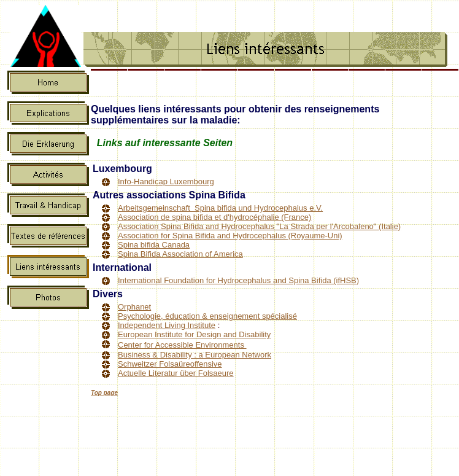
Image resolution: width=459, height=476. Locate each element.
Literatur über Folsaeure (190, 373)
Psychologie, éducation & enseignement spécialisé (207, 316)
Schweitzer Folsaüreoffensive (170, 364)
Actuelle (132, 373)
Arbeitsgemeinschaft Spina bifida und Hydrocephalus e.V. (220, 208)
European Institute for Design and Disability (194, 334)
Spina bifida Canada (154, 245)
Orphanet (134, 307)
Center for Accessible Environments (182, 345)
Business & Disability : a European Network (195, 355)
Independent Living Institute (167, 325)
